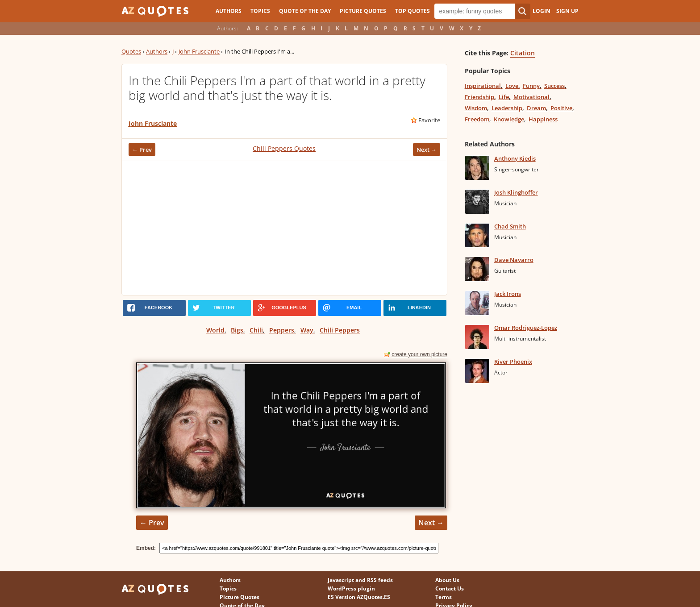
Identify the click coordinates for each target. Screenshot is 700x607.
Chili (256, 330)
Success (554, 86)
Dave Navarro (514, 260)
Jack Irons (508, 294)
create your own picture (419, 354)
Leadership (507, 108)
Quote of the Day (305, 11)
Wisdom (476, 108)
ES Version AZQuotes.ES (359, 597)
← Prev (142, 150)
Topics (260, 11)
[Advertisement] (284, 228)
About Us (447, 580)
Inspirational (483, 86)
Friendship (479, 97)
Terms (444, 597)
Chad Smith (510, 226)
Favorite (429, 120)
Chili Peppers (340, 330)
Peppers (282, 330)
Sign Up (567, 11)
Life (504, 97)
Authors (229, 11)
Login (542, 11)
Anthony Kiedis (515, 158)
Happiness (543, 119)
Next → (427, 150)
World (215, 330)
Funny (531, 86)
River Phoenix (513, 362)
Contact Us (450, 588)
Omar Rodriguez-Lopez (526, 328)
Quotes (131, 51)
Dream (536, 108)
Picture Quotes (363, 11)
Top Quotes (412, 11)
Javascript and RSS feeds (360, 580)
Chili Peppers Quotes (284, 148)
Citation (523, 53)
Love (512, 86)
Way (307, 330)
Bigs (237, 330)
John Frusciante (199, 51)
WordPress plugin (351, 588)
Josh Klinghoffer (516, 192)
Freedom (477, 119)
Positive (561, 108)
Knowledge (509, 119)
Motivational (531, 97)
